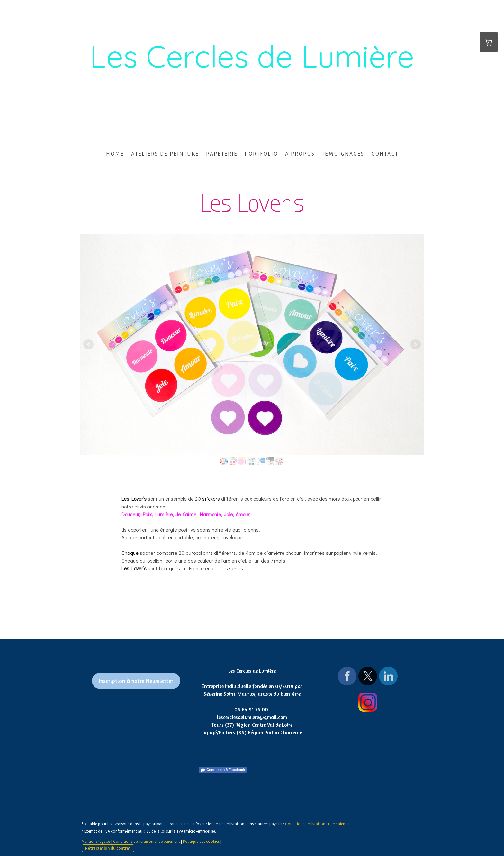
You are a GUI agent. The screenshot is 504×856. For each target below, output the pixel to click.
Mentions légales (96, 841)
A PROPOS (300, 154)
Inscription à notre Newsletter (136, 681)
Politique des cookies (201, 841)
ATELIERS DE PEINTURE (165, 154)
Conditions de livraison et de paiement (319, 824)
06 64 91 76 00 (252, 709)
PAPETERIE (222, 154)
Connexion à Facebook (223, 770)
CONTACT (385, 154)
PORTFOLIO (261, 154)
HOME (115, 154)
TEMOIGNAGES (343, 154)
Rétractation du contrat (108, 848)
